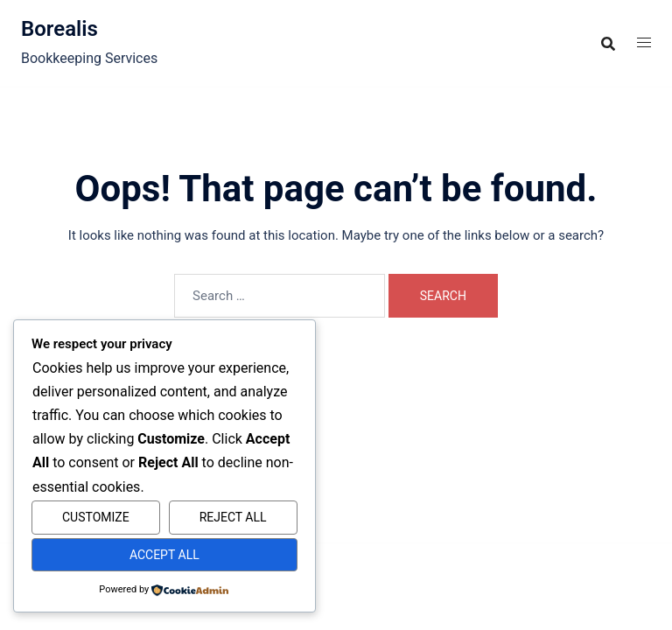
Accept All (164, 555)
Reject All (233, 517)
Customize (96, 517)
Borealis (59, 29)
